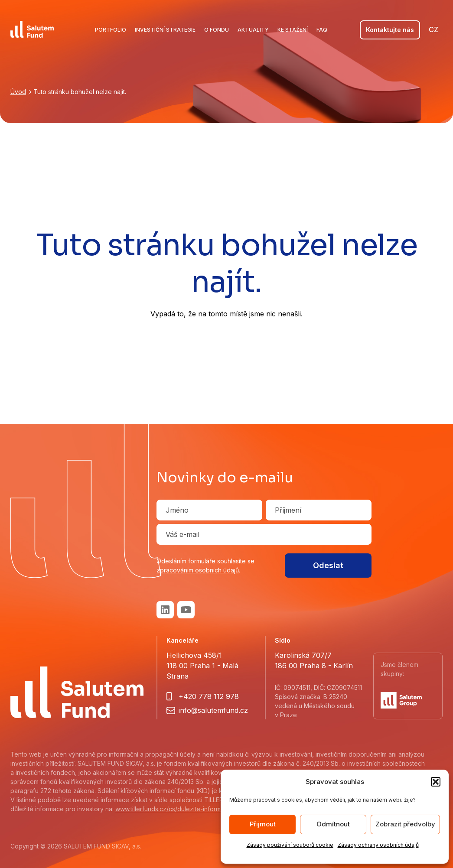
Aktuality (253, 30)
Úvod (18, 92)
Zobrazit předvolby (405, 824)
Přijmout (263, 824)
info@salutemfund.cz (213, 710)
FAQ (322, 30)
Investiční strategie (165, 30)
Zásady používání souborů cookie (290, 845)
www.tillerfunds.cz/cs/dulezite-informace (173, 809)
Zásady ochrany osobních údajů (378, 845)
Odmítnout (333, 824)
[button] (436, 782)
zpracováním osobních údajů (198, 570)
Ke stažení (293, 30)
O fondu (217, 30)
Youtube (186, 610)
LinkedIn (165, 610)
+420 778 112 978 (209, 696)
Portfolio (111, 30)
